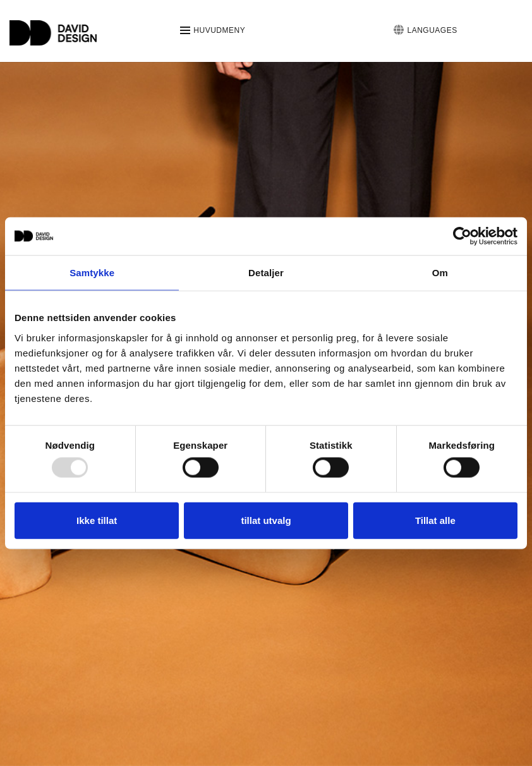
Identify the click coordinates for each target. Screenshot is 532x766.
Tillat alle (435, 520)
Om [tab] (440, 273)
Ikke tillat (97, 520)
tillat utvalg (266, 520)
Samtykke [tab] (92, 273)
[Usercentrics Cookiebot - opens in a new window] (462, 236)
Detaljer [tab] (266, 273)
